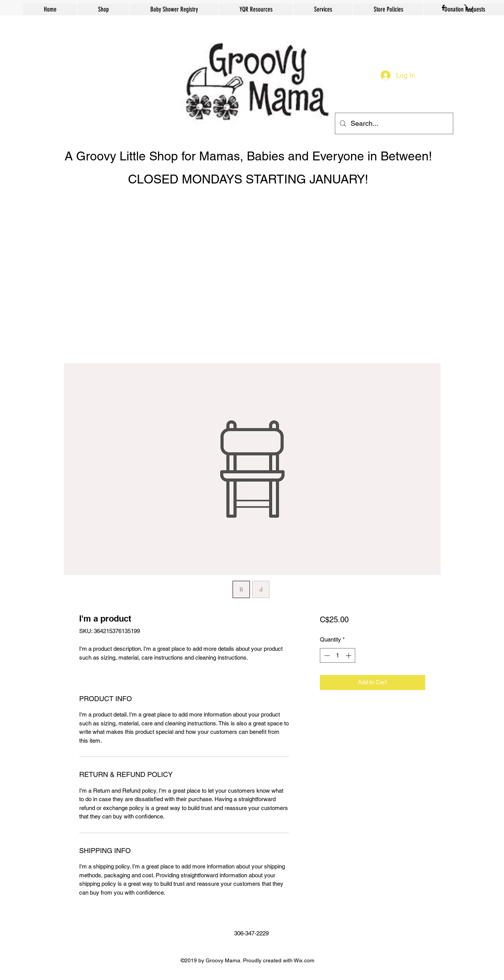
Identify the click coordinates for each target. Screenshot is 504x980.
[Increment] (349, 656)
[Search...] (394, 123)
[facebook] (443, 8)
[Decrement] (326, 656)
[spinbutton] (338, 656)
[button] (469, 8)
